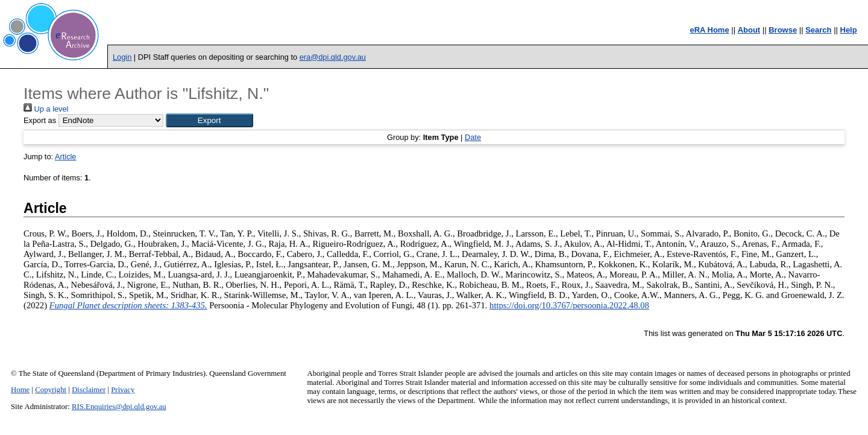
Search (818, 30)
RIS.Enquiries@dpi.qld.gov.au (119, 407)
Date (473, 137)
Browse (783, 30)
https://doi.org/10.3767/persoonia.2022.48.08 (569, 305)
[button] (209, 120)
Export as (40, 120)
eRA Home (709, 30)
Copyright (51, 390)
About (749, 30)
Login (122, 57)
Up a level (46, 109)
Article (66, 157)
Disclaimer (89, 390)
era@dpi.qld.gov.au (333, 57)
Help (849, 30)
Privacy (123, 390)
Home (20, 390)
